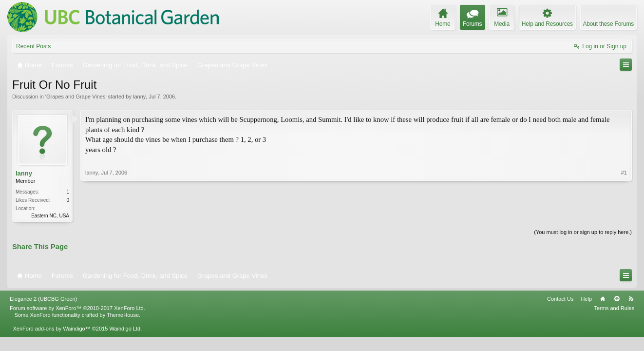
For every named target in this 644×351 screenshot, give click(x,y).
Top (617, 299)
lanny (139, 97)
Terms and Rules (614, 308)
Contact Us (560, 299)
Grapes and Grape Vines (76, 97)
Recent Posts (33, 46)
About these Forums (608, 24)
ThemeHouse (123, 315)
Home (603, 299)
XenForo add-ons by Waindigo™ (51, 329)
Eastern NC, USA (50, 216)
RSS (631, 299)
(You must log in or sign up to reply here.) (583, 232)
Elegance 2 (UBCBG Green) (43, 299)
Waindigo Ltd (125, 329)
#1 (624, 173)
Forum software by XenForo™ (77, 308)
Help (586, 299)
